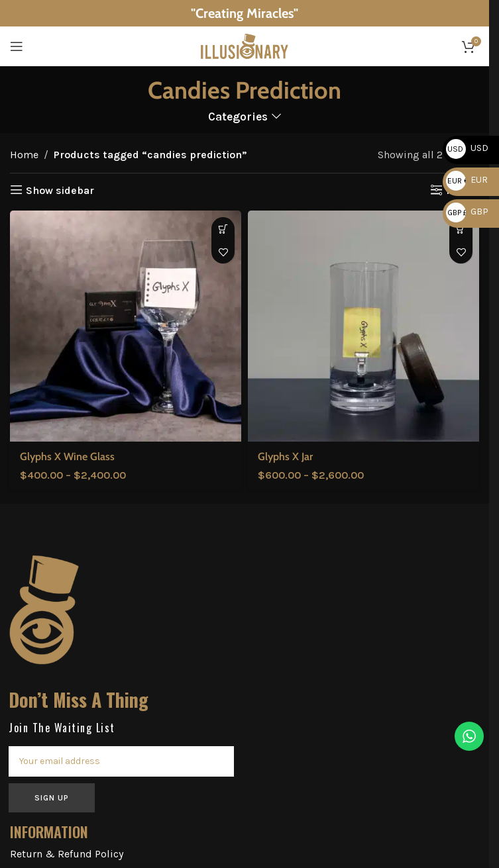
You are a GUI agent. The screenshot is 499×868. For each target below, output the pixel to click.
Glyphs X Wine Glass (67, 457)
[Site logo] (245, 45)
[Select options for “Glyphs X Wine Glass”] (223, 229)
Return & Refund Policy (67, 854)
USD (467, 148)
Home (24, 155)
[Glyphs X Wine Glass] (126, 326)
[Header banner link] (245, 13)
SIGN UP (52, 798)
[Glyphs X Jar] (363, 326)
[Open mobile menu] (17, 46)
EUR (467, 180)
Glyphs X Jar (285, 457)
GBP (467, 212)
